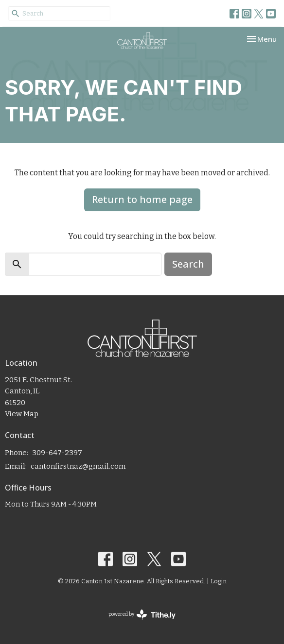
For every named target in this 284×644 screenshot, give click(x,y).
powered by (142, 615)
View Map (22, 414)
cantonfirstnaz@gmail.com (78, 466)
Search (188, 264)
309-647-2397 (57, 453)
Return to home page (142, 199)
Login (219, 581)
